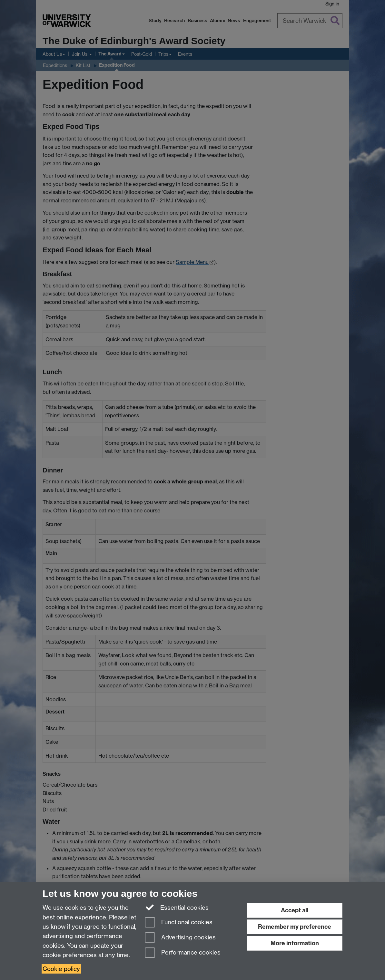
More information (295, 943)
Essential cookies (177, 907)
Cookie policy (61, 969)
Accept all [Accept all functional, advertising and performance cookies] (295, 910)
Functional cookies (179, 923)
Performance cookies (183, 953)
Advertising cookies (180, 938)
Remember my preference (295, 927)
